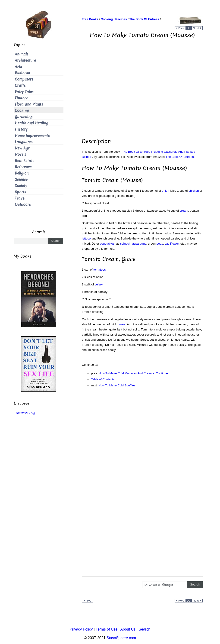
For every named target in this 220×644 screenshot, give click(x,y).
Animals (22, 54)
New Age (22, 148)
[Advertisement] (142, 86)
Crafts (20, 86)
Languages (24, 142)
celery (99, 284)
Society (21, 186)
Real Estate (25, 161)
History (21, 129)
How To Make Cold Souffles (117, 385)
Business (22, 73)
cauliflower (172, 244)
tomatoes (99, 270)
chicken (194, 191)
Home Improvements (32, 136)
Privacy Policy (81, 629)
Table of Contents (103, 379)
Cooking (22, 111)
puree (121, 324)
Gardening (24, 117)
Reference (23, 167)
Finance (21, 98)
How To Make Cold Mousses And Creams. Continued (134, 373)
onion (166, 191)
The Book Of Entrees (180, 157)
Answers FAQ (25, 413)
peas (160, 244)
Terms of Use (107, 629)
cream (184, 211)
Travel (20, 198)
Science (21, 180)
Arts (18, 67)
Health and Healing (31, 123)
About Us (128, 629)
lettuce (86, 238)
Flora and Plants (29, 104)
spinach (125, 244)
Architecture (25, 60)
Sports (20, 192)
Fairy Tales (24, 92)
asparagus (139, 244)
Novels (20, 154)
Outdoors (23, 205)
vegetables (107, 244)
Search (144, 629)
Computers (24, 79)
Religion (22, 173)
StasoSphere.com (121, 638)
